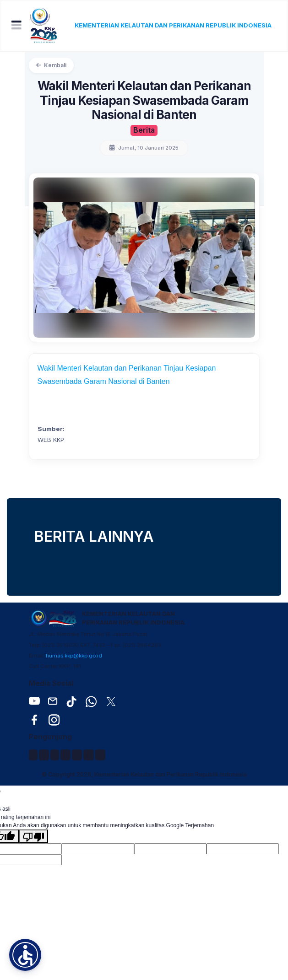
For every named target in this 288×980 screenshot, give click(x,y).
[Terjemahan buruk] (33, 836)
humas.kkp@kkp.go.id (74, 656)
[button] (25, 955)
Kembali (51, 65)
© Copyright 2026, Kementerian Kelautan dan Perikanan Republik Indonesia (144, 774)
